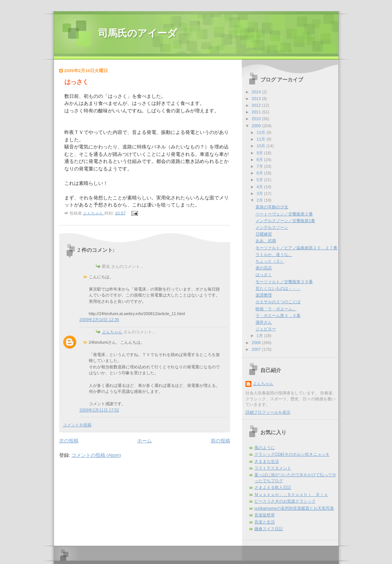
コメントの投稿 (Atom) (96, 455)
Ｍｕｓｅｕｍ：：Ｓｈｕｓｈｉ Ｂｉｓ (291, 494)
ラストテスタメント (273, 468)
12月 (261, 132)
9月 (260, 153)
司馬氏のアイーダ (138, 33)
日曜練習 (264, 234)
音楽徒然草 (265, 515)
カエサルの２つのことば (278, 302)
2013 (257, 99)
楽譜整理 (264, 295)
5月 (260, 180)
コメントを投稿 (77, 425)
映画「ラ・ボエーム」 (276, 309)
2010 (257, 119)
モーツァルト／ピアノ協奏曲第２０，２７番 (296, 248)
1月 (260, 336)
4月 (260, 187)
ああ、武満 (266, 241)
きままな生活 (267, 461)
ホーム (144, 441)
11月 (261, 139)
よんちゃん (112, 332)
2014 (257, 92)
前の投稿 (221, 441)
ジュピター (266, 329)
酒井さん (264, 322)
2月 (260, 200)
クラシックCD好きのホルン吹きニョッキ (292, 454)
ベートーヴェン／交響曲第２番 (284, 214)
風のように (265, 448)
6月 (260, 173)
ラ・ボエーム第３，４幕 (278, 315)
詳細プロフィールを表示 (268, 412)
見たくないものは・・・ (278, 288)
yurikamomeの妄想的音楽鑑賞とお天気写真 (294, 508)
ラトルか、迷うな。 (274, 254)
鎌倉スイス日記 (269, 529)
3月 (260, 193)
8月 (260, 160)
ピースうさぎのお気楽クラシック (285, 501)
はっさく (264, 275)
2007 (257, 349)
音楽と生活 (265, 522)
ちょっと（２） (270, 261)
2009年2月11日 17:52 (99, 410)
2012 (257, 105)
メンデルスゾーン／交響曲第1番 (285, 221)
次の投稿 (69, 441)
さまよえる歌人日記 (273, 487)
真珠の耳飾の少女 (272, 207)
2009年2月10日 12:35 (99, 320)
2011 (257, 112)
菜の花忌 (264, 268)
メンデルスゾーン (272, 227)
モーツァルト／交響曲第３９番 (284, 282)
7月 (260, 166)
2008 (257, 343)
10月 (261, 146)
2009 (257, 126)
